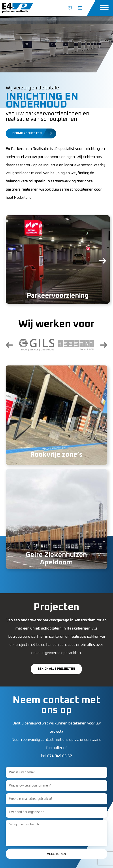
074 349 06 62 (60, 756)
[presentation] (13, 263)
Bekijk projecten (27, 133)
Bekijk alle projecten (56, 669)
